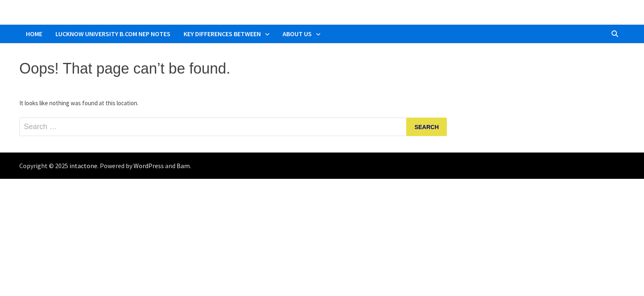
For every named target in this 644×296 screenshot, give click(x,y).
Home (34, 34)
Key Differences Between (222, 34)
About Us (297, 34)
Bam (183, 166)
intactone (83, 166)
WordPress (149, 166)
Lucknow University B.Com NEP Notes (113, 34)
